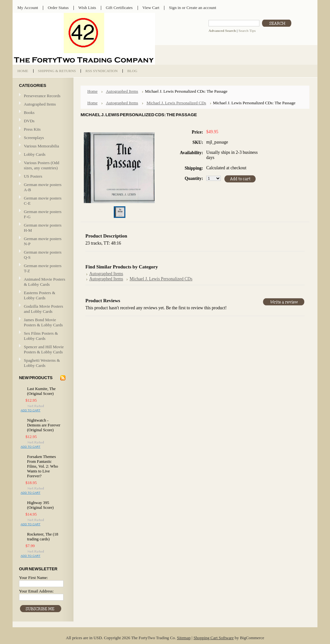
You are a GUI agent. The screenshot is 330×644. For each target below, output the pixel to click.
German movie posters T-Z (43, 268)
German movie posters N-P (43, 241)
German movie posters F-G (43, 214)
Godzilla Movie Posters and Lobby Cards (44, 309)
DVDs (29, 121)
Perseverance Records (42, 96)
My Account (28, 8)
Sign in (175, 8)
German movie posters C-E (43, 201)
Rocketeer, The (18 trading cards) (43, 537)
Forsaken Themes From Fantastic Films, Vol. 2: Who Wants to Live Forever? (43, 466)
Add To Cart (30, 410)
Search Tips (247, 31)
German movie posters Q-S (43, 255)
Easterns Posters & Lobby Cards (40, 295)
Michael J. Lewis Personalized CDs (176, 103)
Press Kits (32, 129)
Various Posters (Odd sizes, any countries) (42, 165)
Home (92, 91)
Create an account (201, 8)
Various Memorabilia (41, 146)
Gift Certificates (119, 8)
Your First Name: (34, 578)
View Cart (151, 8)
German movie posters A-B (43, 187)
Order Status (58, 8)
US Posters (33, 176)
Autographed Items (42, 104)
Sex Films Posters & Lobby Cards (41, 336)
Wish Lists (87, 8)
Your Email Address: (36, 591)
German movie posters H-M (43, 228)
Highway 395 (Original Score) (40, 505)
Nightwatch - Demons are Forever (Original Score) (44, 425)
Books (29, 112)
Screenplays (34, 138)
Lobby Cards (42, 155)
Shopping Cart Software (214, 638)
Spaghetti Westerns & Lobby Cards (42, 363)
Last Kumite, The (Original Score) (41, 391)
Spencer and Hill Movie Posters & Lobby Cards (44, 349)
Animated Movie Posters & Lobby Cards (44, 282)
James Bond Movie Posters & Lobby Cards (43, 322)
